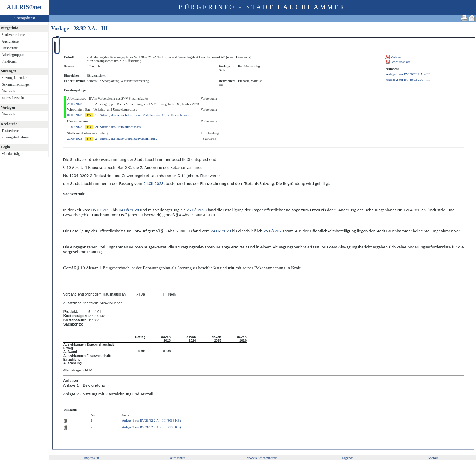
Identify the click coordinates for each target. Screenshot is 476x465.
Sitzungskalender (14, 78)
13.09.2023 (75, 127)
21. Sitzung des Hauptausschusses (118, 127)
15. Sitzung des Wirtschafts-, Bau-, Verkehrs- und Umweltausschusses (142, 115)
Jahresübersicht (13, 98)
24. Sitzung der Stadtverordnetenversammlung (126, 138)
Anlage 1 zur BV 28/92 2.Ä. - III (408, 74)
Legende (348, 458)
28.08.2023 (75, 104)
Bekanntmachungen (16, 84)
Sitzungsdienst (24, 18)
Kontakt (433, 458)
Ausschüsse (10, 41)
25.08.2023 (197, 210)
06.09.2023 (75, 115)
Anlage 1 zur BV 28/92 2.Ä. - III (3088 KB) (151, 420)
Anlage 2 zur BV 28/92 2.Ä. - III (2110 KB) (151, 427)
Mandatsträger (12, 154)
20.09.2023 (75, 138)
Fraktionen (9, 61)
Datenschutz (177, 458)
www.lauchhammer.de (262, 458)
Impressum (92, 458)
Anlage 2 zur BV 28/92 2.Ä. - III (408, 80)
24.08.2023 (153, 183)
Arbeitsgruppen (13, 55)
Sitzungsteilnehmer (16, 137)
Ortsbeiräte (10, 48)
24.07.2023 (221, 231)
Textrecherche (12, 131)
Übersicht (9, 91)
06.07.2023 (102, 210)
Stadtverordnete (13, 35)
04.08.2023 (129, 210)
